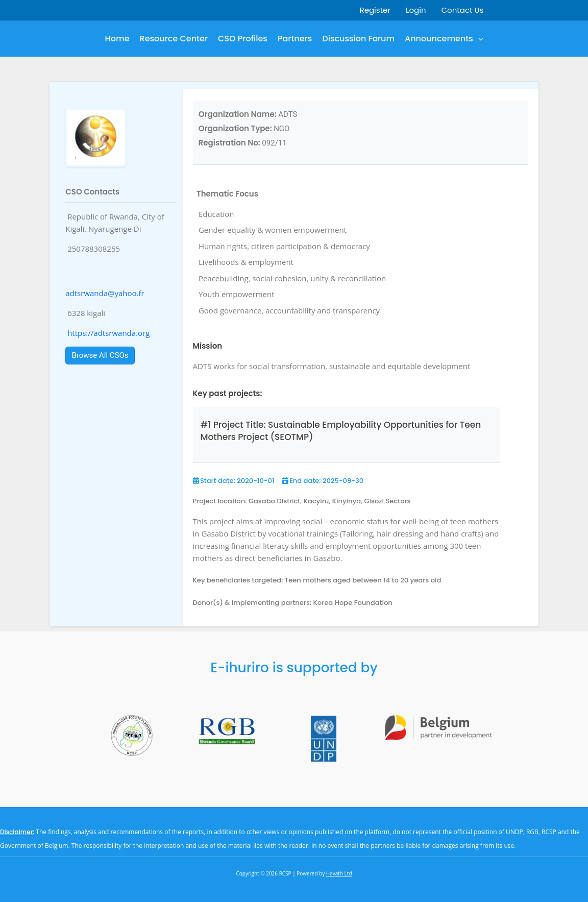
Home (117, 39)
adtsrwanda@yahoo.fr (105, 293)
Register (375, 10)
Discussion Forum (358, 39)
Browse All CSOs (100, 355)
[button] (478, 39)
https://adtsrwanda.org (108, 333)
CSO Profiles (243, 39)
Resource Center (174, 39)
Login (416, 10)
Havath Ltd (339, 873)
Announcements (444, 39)
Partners (295, 39)
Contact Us (463, 10)
